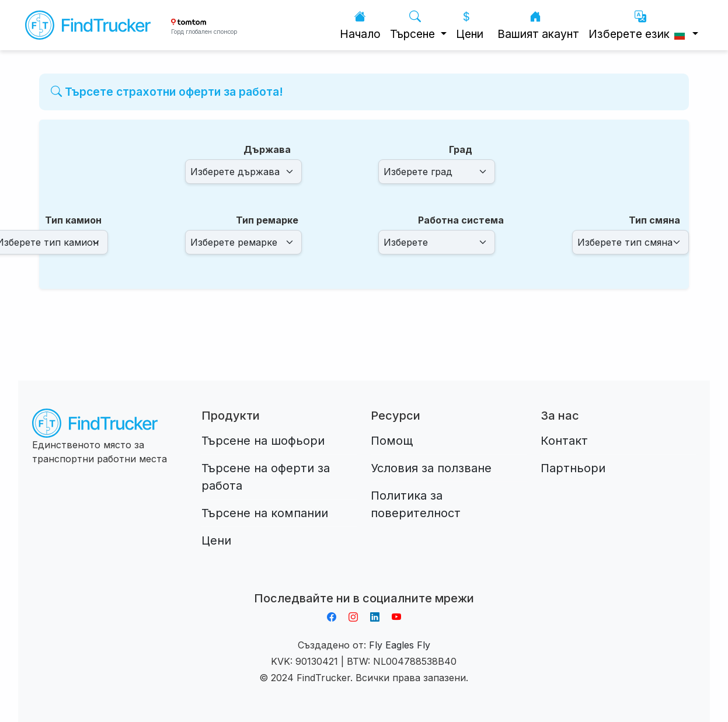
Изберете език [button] (639, 25)
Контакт (564, 441)
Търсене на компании (265, 513)
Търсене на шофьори (263, 441)
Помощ (392, 441)
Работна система (461, 220)
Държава (267, 149)
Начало (360, 25)
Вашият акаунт (538, 25)
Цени (470, 25)
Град (461, 149)
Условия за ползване (431, 468)
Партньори (573, 468)
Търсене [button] (414, 25)
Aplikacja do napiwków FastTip (364, 584)
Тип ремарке (267, 220)
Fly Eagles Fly (400, 645)
